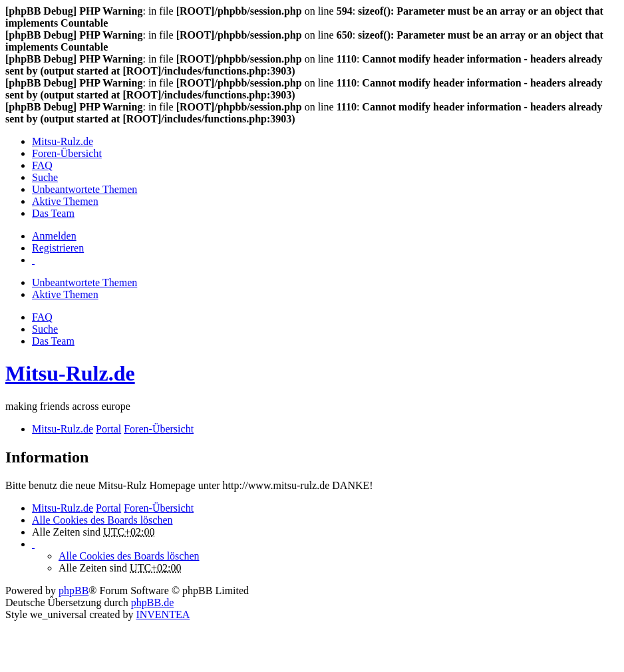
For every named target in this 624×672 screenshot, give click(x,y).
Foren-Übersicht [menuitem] (67, 153)
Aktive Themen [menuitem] (65, 201)
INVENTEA (163, 614)
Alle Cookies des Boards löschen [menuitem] (102, 520)
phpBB (74, 590)
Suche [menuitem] (45, 177)
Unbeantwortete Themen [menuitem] (84, 189)
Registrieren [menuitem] (58, 248)
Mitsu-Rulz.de (70, 373)
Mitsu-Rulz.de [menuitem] (63, 141)
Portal (108, 429)
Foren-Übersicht (159, 508)
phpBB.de (152, 602)
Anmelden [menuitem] (54, 236)
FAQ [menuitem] (42, 165)
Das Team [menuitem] (53, 213)
